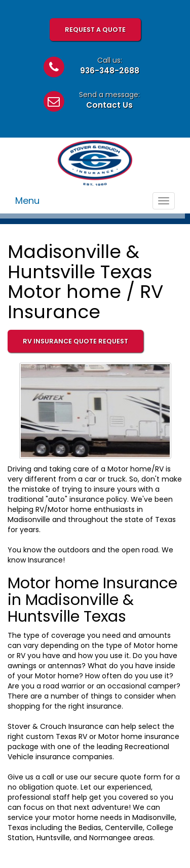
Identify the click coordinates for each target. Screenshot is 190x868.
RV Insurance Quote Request (75, 341)
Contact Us (109, 105)
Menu (27, 201)
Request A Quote (95, 30)
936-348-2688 (110, 71)
